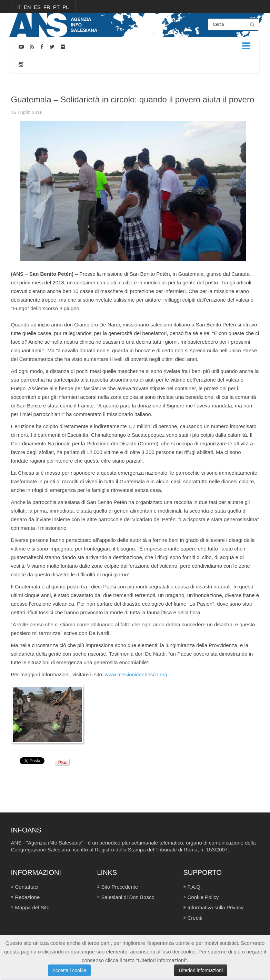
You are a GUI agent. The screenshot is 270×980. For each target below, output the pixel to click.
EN (28, 7)
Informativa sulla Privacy (216, 907)
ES (38, 7)
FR (48, 7)
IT (19, 7)
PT (57, 7)
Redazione (28, 897)
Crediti (195, 918)
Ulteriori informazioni (201, 970)
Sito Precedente (120, 887)
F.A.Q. (195, 887)
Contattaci (27, 887)
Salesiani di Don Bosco (128, 897)
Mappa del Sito (32, 907)
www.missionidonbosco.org (136, 674)
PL (66, 7)
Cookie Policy (203, 897)
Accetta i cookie (69, 970)
